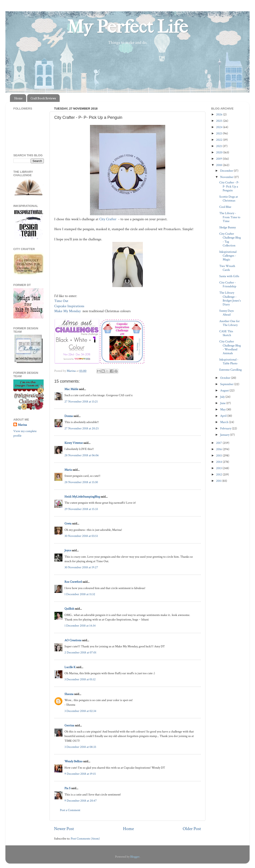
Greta (68, 523)
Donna (69, 416)
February (226, 428)
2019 (219, 159)
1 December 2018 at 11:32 (80, 594)
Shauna (69, 694)
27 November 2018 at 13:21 (81, 401)
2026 (220, 114)
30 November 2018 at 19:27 (81, 567)
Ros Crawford (73, 582)
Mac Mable (71, 389)
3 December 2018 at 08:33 (80, 747)
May (223, 409)
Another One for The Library (229, 323)
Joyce (68, 550)
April (224, 416)
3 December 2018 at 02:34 (80, 711)
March (225, 422)
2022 (220, 140)
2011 (219, 481)
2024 (220, 127)
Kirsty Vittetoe (74, 443)
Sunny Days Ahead (227, 313)
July (223, 397)
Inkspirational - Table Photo (229, 361)
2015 (219, 455)
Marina (22, 425)
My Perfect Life (127, 27)
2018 (219, 165)
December (227, 171)
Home (18, 98)
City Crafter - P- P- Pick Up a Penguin (229, 186)
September (227, 384)
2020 (220, 152)
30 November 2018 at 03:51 (81, 536)
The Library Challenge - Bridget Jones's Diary (230, 298)
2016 (219, 449)
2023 (220, 133)
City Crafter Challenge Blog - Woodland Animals (230, 347)
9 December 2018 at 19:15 (80, 774)
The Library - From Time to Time (230, 217)
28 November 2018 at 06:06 (82, 455)
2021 (219, 146)
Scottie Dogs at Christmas (229, 199)
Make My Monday (68, 311)
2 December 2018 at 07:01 (80, 652)
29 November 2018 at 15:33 (81, 509)
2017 (219, 443)
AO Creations (73, 640)
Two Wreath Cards (227, 268)
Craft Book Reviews (43, 98)
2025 (220, 121)
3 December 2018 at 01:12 (80, 679)
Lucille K (70, 667)
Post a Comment (70, 810)
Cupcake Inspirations (70, 306)
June (223, 403)
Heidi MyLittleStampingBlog (82, 497)
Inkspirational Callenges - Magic (228, 256)
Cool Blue (225, 207)
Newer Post (64, 829)
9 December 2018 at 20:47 (81, 801)
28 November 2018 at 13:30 (81, 482)
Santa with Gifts (229, 276)
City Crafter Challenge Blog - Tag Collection (230, 240)
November (227, 177)
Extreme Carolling (230, 370)
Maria (68, 470)
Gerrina (69, 725)
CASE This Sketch (226, 333)
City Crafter (108, 219)
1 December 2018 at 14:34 (80, 626)
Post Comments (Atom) (85, 839)
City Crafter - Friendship (228, 284)
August (225, 390)
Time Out (62, 301)
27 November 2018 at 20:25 (82, 428)
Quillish (69, 609)
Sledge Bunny (228, 227)
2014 (219, 462)
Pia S (67, 788)
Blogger (135, 857)
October (226, 378)
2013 (219, 468)
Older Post (192, 829)
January (225, 435)
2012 (219, 474)
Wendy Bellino (73, 761)
